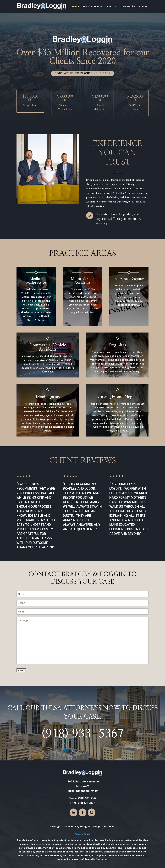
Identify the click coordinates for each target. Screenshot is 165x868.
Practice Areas (91, 7)
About (110, 7)
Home (75, 7)
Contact (144, 7)
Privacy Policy (82, 834)
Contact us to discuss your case (82, 73)
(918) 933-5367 (82, 734)
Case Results (128, 7)
